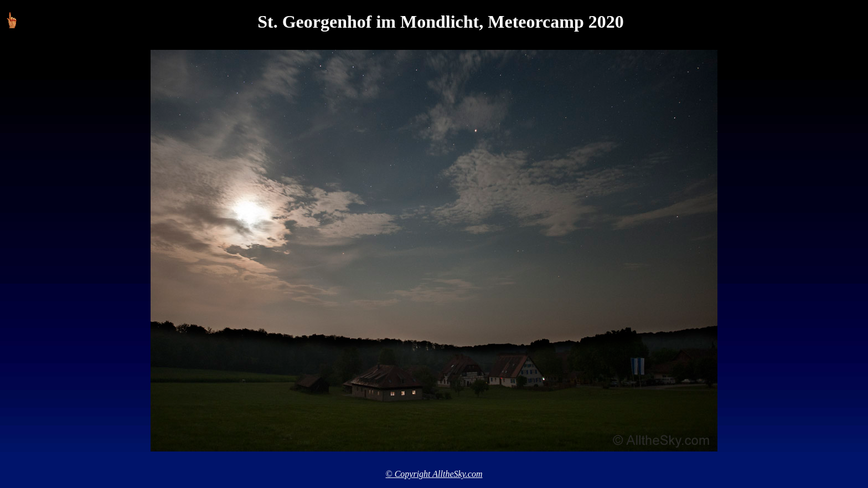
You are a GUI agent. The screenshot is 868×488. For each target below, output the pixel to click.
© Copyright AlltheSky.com (434, 474)
